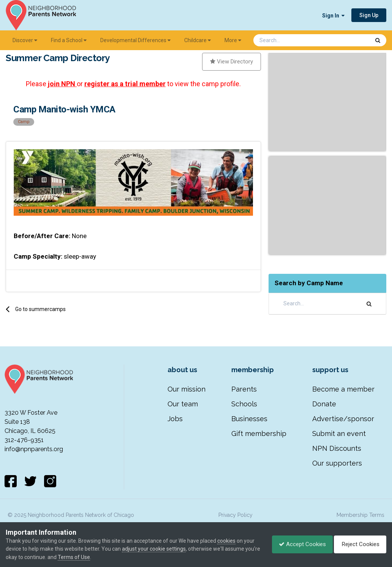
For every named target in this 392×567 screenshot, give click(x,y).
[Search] (292, 40)
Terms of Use (90, 557)
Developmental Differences (135, 40)
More (233, 40)
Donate (324, 404)
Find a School (69, 40)
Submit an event (339, 434)
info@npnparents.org (34, 449)
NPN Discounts (337, 448)
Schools (244, 404)
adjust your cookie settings (154, 549)
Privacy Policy (236, 515)
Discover (25, 40)
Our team (183, 404)
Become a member (343, 389)
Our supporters (337, 463)
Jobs (175, 419)
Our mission (187, 389)
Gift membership (259, 434)
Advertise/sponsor (343, 419)
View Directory (232, 62)
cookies (226, 541)
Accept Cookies (299, 544)
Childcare (198, 40)
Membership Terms (360, 515)
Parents (244, 389)
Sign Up (369, 15)
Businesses (249, 419)
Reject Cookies (359, 544)
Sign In (333, 16)
